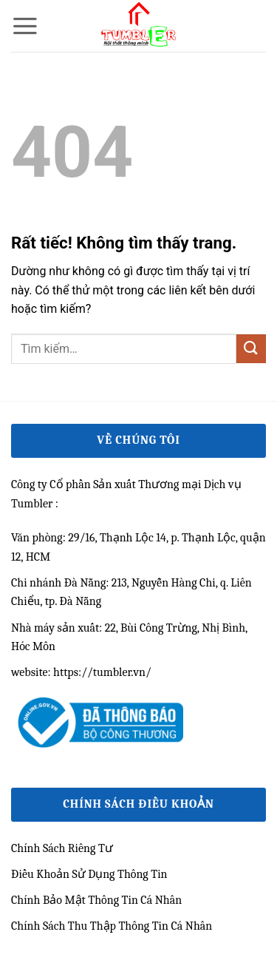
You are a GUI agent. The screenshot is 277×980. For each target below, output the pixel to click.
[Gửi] (251, 349)
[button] (25, 26)
